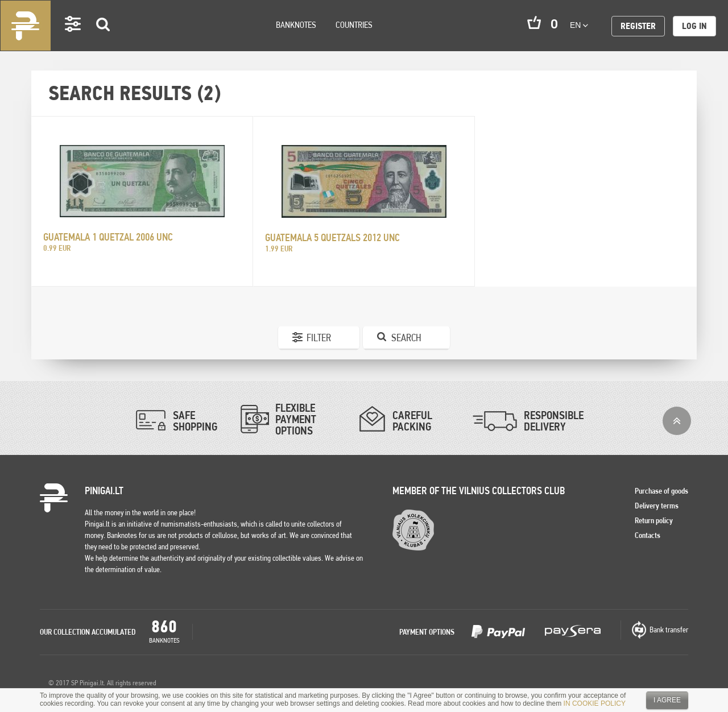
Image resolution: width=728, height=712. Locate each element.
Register (638, 26)
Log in (694, 26)
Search (104, 41)
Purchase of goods (661, 491)
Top (677, 421)
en (579, 25)
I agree (667, 700)
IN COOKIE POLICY (595, 703)
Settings (73, 40)
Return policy (654, 520)
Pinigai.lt (26, 26)
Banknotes (296, 25)
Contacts (648, 535)
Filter (319, 338)
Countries (354, 25)
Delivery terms (657, 506)
